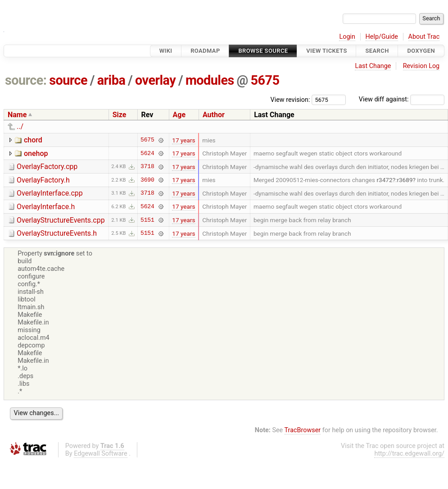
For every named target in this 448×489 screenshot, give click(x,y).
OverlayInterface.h (46, 207)
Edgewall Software (101, 454)
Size (120, 115)
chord (33, 140)
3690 (147, 180)
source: (26, 80)
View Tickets (326, 51)
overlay (155, 80)
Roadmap (205, 51)
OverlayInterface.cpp (50, 193)
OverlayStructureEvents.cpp (61, 220)
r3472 (384, 180)
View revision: (290, 99)
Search (377, 51)
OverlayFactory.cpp (47, 167)
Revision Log (421, 66)
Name (17, 115)
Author (214, 115)
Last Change (373, 66)
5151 (147, 220)
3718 (147, 167)
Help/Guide (382, 37)
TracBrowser (303, 430)
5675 (265, 80)
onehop (36, 153)
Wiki (166, 51)
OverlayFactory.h (43, 180)
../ (20, 126)
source (68, 80)
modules (210, 80)
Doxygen (421, 51)
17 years (183, 140)
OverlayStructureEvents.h (57, 233)
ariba (111, 80)
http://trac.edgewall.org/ (409, 454)
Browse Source (263, 51)
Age (179, 115)
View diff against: (402, 99)
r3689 (405, 180)
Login (347, 37)
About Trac (424, 37)
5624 (147, 153)
